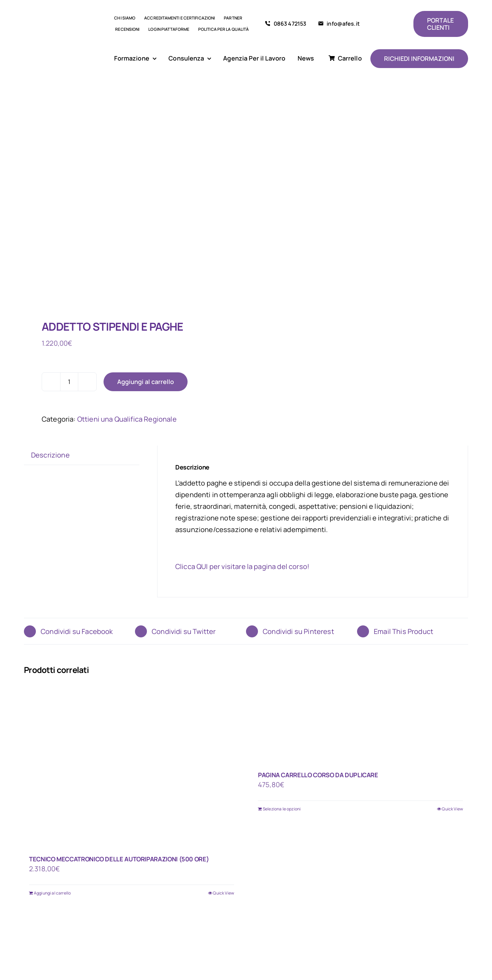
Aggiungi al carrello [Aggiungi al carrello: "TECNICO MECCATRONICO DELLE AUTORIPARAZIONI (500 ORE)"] (52, 893)
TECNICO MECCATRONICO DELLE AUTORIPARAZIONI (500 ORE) (119, 859)
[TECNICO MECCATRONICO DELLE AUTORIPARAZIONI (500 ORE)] (132, 766)
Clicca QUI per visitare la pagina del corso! (242, 566)
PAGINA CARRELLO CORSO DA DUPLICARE (318, 775)
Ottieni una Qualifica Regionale (127, 419)
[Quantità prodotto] (69, 382)
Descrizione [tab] (50, 455)
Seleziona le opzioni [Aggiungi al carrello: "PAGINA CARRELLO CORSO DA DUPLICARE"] (282, 809)
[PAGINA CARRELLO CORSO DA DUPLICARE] (360, 724)
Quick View (223, 893)
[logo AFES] (61, 23)
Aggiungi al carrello (146, 382)
